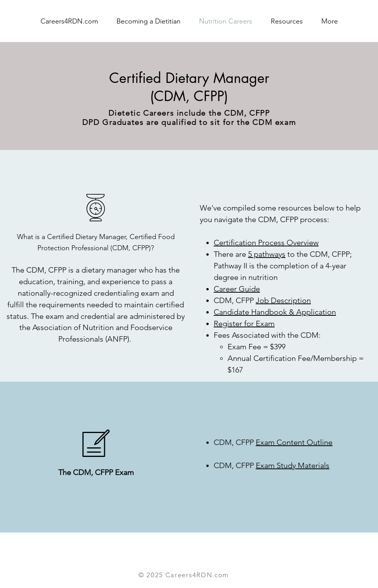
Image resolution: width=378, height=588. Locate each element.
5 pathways (267, 254)
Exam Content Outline (294, 442)
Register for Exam (244, 323)
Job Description (283, 300)
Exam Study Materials (293, 465)
